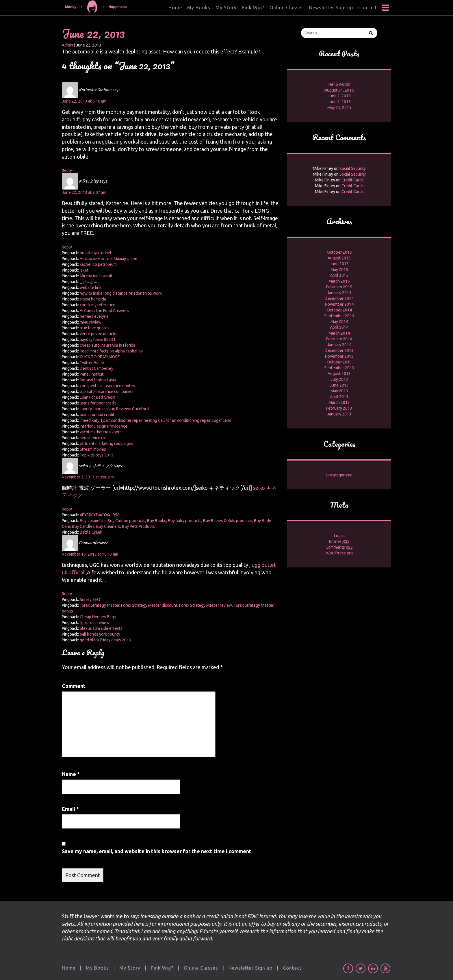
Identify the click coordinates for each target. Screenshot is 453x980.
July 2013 (339, 379)
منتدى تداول (90, 282)
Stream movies (93, 449)
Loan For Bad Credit (97, 397)
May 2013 (339, 391)
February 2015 (339, 287)
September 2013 (339, 368)
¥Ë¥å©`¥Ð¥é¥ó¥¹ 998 (100, 515)
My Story (226, 8)
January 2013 (339, 414)
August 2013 (339, 374)
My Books (199, 8)
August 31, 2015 (339, 90)
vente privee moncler (99, 334)
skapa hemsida (93, 299)
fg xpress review (95, 623)
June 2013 (339, 385)
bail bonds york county (100, 634)
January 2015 (339, 293)
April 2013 (339, 397)
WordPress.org (339, 553)
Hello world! (339, 84)
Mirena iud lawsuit (96, 276)
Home (175, 8)
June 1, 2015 (339, 102)
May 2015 (339, 270)
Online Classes (287, 8)
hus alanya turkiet (96, 253)
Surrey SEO (90, 599)
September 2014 (339, 316)
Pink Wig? (253, 8)
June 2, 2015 (339, 96)
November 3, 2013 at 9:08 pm (88, 477)
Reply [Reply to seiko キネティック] (67, 509)
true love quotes (95, 328)
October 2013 (339, 362)
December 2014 (339, 298)
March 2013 (339, 402)
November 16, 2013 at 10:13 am (90, 554)
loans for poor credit (98, 403)
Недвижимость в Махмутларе (108, 259)
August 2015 (339, 258)
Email (70, 809)
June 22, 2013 (93, 33)
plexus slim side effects (101, 628)
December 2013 (339, 350)
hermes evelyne (94, 316)
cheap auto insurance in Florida (107, 345)
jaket (84, 270)
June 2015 (339, 264)
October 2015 (339, 252)
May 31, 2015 (339, 107)
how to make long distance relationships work (121, 293)
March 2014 (339, 333)
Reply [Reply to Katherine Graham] (67, 170)
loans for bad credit (97, 415)
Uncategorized (339, 475)
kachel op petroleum (98, 264)
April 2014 (339, 327)
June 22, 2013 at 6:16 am (84, 101)
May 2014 (339, 322)
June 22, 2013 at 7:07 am (84, 192)
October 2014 (339, 310)
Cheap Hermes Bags (98, 617)
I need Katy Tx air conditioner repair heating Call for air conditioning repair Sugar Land (156, 420)
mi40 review (91, 322)
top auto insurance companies (107, 391)
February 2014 (339, 339)
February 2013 (339, 408)
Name (71, 774)
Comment (74, 686)
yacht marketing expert (100, 432)
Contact (368, 8)
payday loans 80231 (98, 339)
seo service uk (93, 438)
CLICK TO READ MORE (100, 357)
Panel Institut (92, 374)
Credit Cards (353, 180)
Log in (339, 536)
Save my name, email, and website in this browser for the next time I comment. (157, 851)
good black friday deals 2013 (105, 640)
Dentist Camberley (96, 368)
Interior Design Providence (104, 426)
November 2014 (339, 304)
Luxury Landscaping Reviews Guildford (114, 409)
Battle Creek (91, 532)
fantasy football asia (98, 380)
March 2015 (339, 281)
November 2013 (339, 356)
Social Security (353, 168)
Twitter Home (92, 363)
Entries (339, 542)
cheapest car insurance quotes (107, 386)
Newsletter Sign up (331, 8)
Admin (67, 45)
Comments (339, 547)
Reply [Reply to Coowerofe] (67, 594)
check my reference (98, 305)
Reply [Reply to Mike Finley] (67, 247)
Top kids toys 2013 (97, 455)
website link (91, 287)
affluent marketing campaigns (106, 443)
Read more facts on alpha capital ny (111, 351)
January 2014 (339, 345)
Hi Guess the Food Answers (104, 311)
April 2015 (339, 275)
